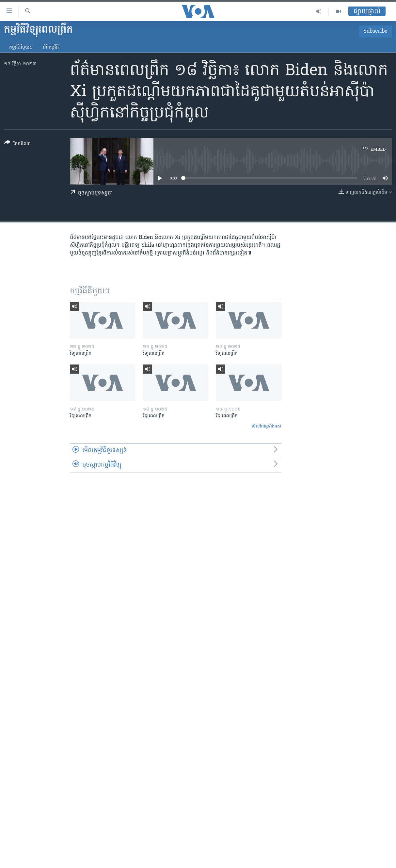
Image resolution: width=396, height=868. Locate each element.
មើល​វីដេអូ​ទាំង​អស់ (267, 426)
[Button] (17, 144)
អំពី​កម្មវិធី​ (51, 47)
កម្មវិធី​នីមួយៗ (21, 47)
